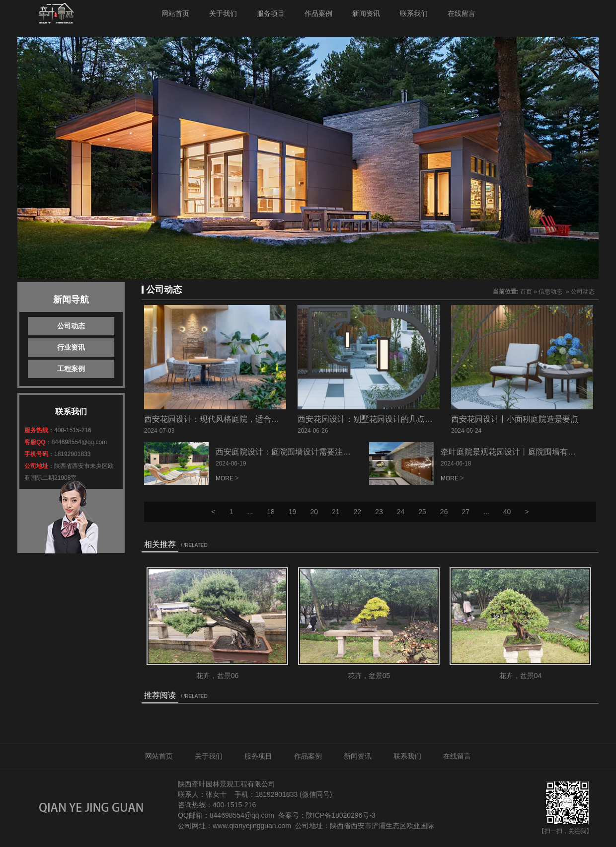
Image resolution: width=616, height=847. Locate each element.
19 (293, 512)
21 (336, 512)
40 (507, 512)
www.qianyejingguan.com (252, 826)
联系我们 (414, 13)
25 (422, 512)
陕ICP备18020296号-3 (341, 815)
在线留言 (462, 13)
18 (271, 512)
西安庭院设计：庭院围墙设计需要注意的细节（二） (307, 452)
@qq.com (259, 815)
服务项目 (271, 13)
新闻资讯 (366, 13)
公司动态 (71, 326)
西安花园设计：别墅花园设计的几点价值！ (373, 419)
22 (358, 512)
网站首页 (175, 13)
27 (465, 512)
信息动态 (550, 292)
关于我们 (223, 13)
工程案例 (71, 369)
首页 (526, 292)
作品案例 (318, 13)
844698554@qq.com (79, 442)
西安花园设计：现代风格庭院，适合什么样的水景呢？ (239, 419)
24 (401, 512)
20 (314, 512)
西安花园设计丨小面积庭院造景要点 (515, 419)
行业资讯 (71, 347)
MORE (225, 478)
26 (444, 512)
